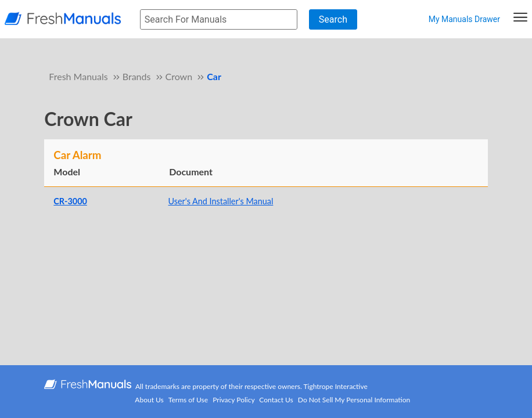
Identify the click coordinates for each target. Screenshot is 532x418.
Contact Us (276, 400)
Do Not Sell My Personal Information (354, 400)
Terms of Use (188, 400)
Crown (179, 76)
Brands (137, 76)
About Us (149, 400)
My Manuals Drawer (464, 19)
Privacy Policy (233, 400)
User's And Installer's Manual (221, 201)
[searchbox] (219, 19)
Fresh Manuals (78, 76)
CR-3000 (70, 201)
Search (333, 19)
